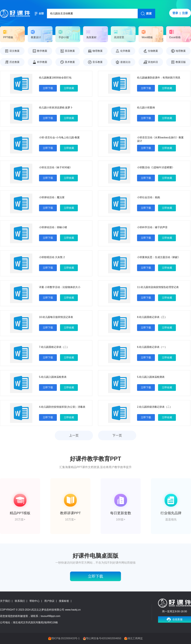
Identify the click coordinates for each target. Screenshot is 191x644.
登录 (175, 13)
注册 (185, 13)
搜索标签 (64, 601)
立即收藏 (69, 88)
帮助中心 (35, 601)
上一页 (74, 435)
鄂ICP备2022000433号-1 (66, 638)
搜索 (149, 14)
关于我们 (5, 601)
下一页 (117, 435)
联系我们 (20, 601)
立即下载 (48, 88)
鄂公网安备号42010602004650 (104, 638)
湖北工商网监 (135, 638)
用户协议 (49, 601)
